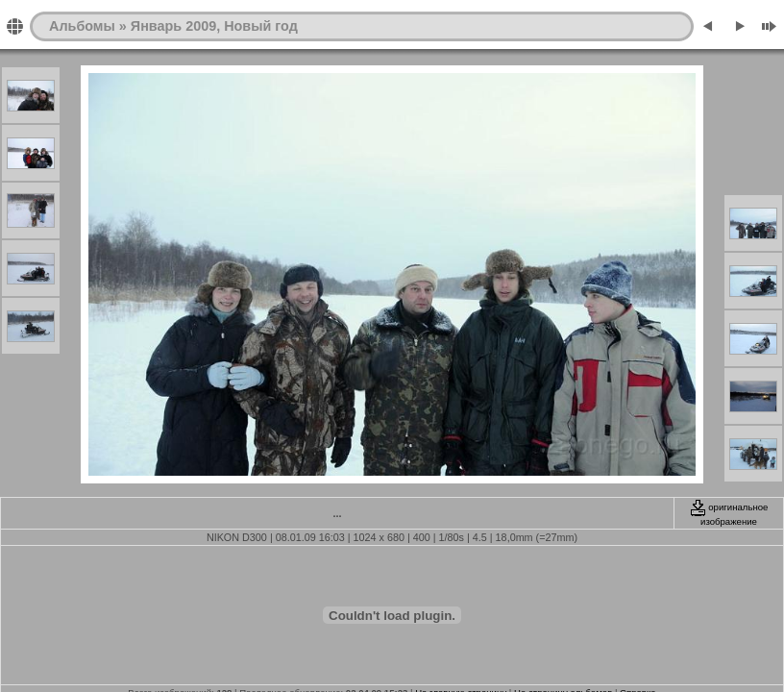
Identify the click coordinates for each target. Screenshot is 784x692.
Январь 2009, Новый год (214, 26)
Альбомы (82, 26)
